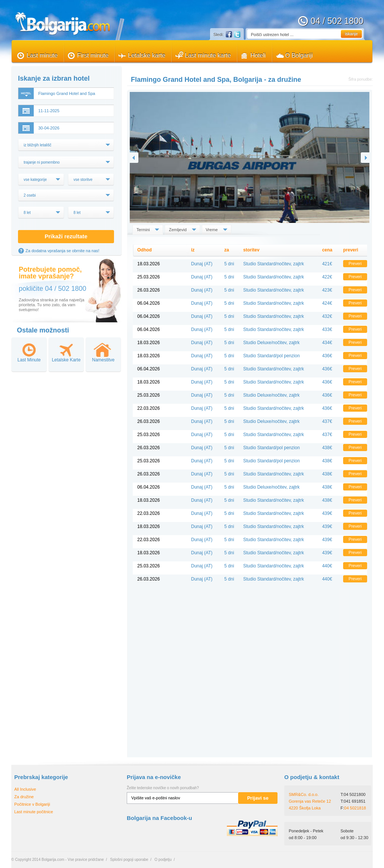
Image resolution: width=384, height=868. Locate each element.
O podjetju (163, 860)
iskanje (351, 34)
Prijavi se (258, 798)
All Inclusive (25, 789)
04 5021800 (355, 794)
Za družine (24, 797)
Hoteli (258, 55)
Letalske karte (147, 55)
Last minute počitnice (34, 812)
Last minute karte (208, 55)
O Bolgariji (299, 55)
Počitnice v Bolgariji (32, 804)
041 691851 (355, 801)
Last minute (42, 55)
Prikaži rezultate (66, 236)
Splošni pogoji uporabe (129, 860)
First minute (93, 55)
